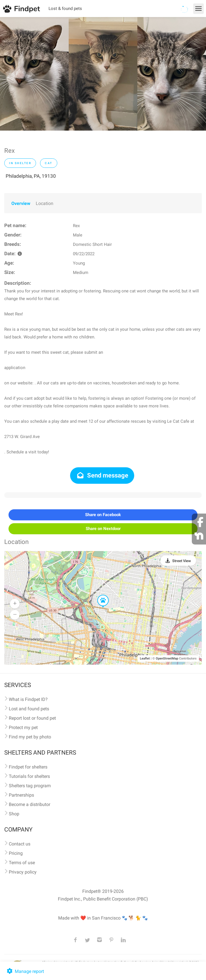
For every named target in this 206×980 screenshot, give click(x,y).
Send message (102, 475)
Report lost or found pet (32, 718)
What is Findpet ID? (28, 699)
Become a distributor (30, 804)
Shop (14, 814)
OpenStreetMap (167, 658)
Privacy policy (23, 872)
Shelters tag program (30, 786)
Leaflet (145, 658)
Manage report (25, 971)
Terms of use (22, 863)
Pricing (16, 853)
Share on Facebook (103, 515)
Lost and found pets (29, 709)
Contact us (20, 844)
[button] (99, 595)
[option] (34, 74)
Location (45, 203)
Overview (21, 203)
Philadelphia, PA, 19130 (31, 176)
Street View (182, 561)
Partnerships (21, 795)
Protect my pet (23, 727)
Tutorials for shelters (29, 776)
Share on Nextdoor (103, 529)
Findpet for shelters (28, 767)
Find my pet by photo (30, 737)
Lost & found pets (65, 9)
